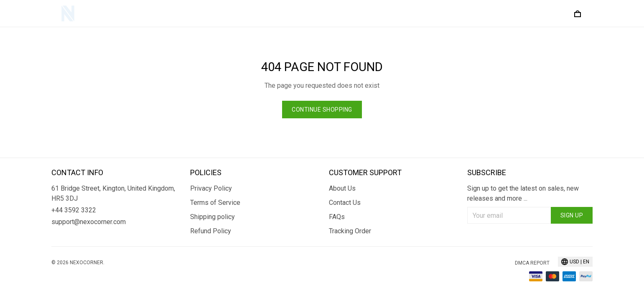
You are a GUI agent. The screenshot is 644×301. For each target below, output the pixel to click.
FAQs (337, 217)
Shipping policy (213, 217)
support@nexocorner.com (89, 222)
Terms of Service (215, 203)
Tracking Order (350, 231)
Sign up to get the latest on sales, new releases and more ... (523, 193)
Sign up (572, 215)
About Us (342, 188)
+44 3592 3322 (74, 210)
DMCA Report (532, 263)
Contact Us (345, 203)
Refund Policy (211, 231)
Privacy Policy (211, 188)
